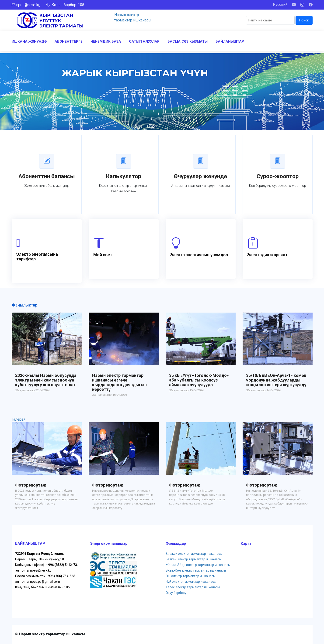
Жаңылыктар (24, 305)
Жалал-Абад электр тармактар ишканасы (198, 565)
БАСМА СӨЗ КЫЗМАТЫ (188, 41)
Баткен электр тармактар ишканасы (194, 559)
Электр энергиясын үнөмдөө (199, 255)
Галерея (19, 419)
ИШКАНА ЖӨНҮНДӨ (29, 41)
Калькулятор (124, 176)
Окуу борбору (176, 593)
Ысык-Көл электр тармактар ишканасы (196, 570)
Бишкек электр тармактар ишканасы (194, 554)
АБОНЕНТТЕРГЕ (69, 41)
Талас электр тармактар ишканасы (193, 587)
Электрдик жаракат (267, 255)
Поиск (304, 20)
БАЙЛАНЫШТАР (230, 41)
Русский (280, 5)
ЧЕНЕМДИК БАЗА (106, 41)
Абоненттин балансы (47, 176)
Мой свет (103, 255)
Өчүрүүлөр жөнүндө (200, 176)
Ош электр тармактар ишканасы (191, 576)
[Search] (270, 20)
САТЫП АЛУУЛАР (144, 41)
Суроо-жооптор (278, 176)
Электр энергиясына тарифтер (37, 257)
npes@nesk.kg (28, 5)
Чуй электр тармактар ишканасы (191, 582)
